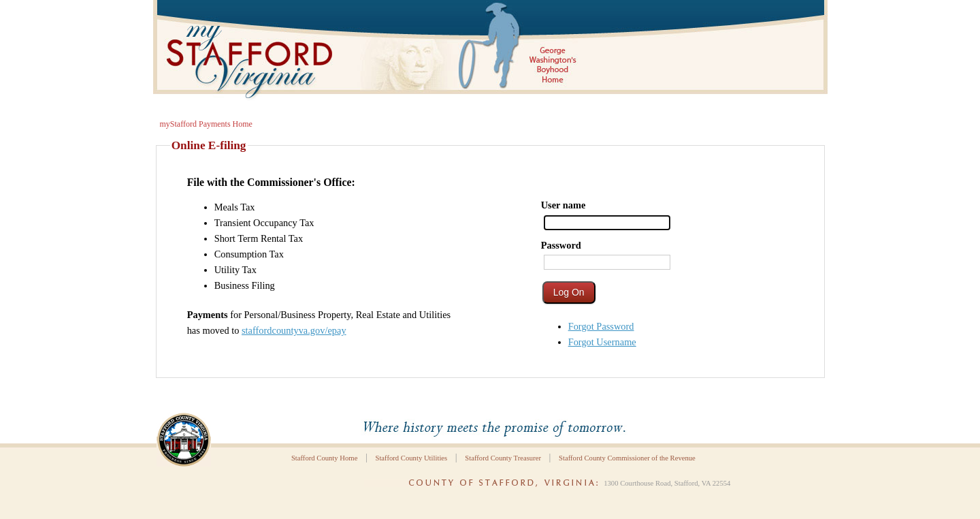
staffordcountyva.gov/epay (294, 330)
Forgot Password (601, 326)
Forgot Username (602, 342)
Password (561, 245)
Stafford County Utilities (411, 458)
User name (563, 205)
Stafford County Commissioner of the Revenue (627, 458)
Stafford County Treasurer (503, 458)
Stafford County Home (324, 458)
